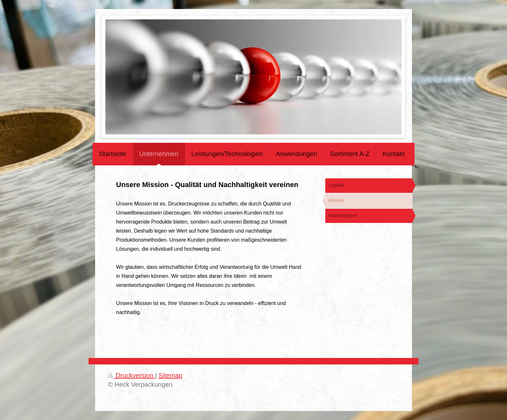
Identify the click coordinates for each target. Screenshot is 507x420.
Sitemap (171, 375)
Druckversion (132, 375)
